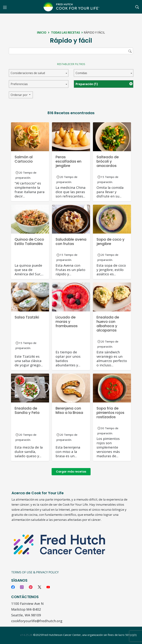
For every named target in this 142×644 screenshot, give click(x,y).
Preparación (87, 84)
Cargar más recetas (71, 472)
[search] (71, 51)
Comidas (81, 73)
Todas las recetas (65, 33)
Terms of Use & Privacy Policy (35, 572)
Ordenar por (19, 95)
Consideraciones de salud (28, 73)
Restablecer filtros (71, 64)
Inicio (42, 33)
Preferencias (19, 84)
